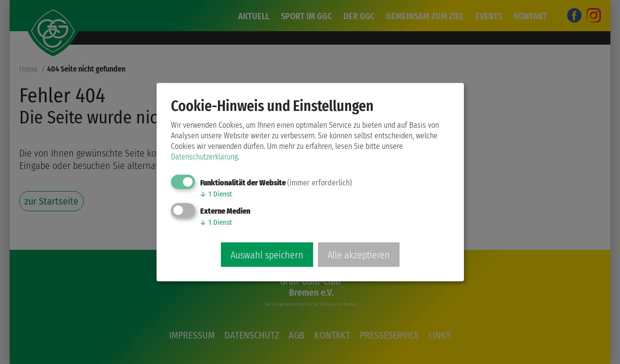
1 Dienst (216, 194)
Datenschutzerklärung (204, 157)
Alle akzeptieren (359, 255)
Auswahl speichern (267, 255)
